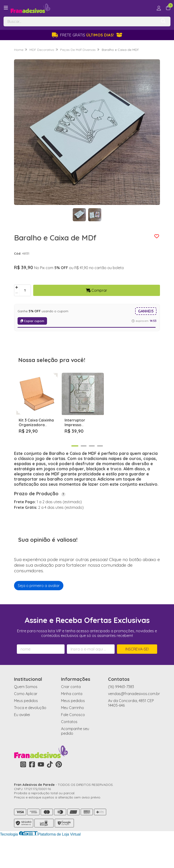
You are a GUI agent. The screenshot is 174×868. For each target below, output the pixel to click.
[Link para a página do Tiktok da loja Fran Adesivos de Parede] (50, 791)
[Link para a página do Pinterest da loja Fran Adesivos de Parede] (59, 791)
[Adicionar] (17, 288)
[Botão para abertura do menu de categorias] (6, 8)
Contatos (69, 749)
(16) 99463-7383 (121, 713)
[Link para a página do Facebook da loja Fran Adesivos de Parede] (32, 791)
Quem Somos (26, 713)
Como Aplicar (26, 720)
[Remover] (17, 293)
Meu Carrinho (72, 734)
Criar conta (71, 713)
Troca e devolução (30, 734)
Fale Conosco (73, 741)
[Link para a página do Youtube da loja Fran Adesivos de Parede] (41, 791)
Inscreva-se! (137, 676)
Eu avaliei (22, 741)
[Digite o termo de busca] (80, 21)
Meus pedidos (26, 727)
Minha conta (72, 720)
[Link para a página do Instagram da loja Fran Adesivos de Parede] (23, 791)
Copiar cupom (32, 321)
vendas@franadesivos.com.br (134, 720)
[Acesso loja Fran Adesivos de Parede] (159, 8)
